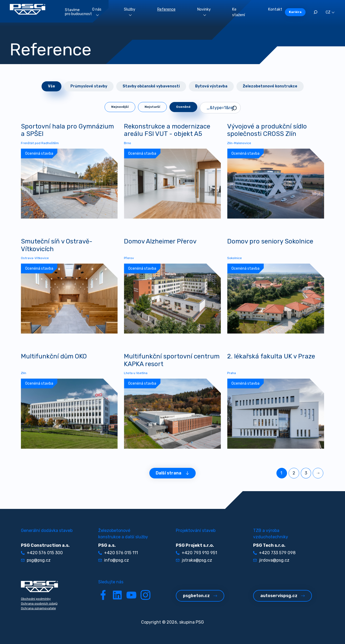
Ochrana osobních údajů (39, 603)
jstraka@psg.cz (194, 560)
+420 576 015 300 (42, 553)
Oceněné (183, 107)
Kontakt (275, 9)
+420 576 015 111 (118, 553)
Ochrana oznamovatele (38, 608)
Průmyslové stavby (89, 86)
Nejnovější (120, 107)
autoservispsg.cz (283, 596)
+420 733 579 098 (274, 553)
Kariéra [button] (295, 12)
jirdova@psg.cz (271, 560)
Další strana (172, 473)
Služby (130, 12)
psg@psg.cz (36, 560)
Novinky (204, 12)
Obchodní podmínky (36, 599)
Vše (51, 86)
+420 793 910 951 (196, 553)
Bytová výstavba (211, 86)
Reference (166, 9)
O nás (97, 12)
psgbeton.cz (200, 596)
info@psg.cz (114, 560)
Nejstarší (152, 107)
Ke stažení (239, 12)
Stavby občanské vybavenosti (151, 86)
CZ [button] (330, 12)
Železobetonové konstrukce (270, 86)
